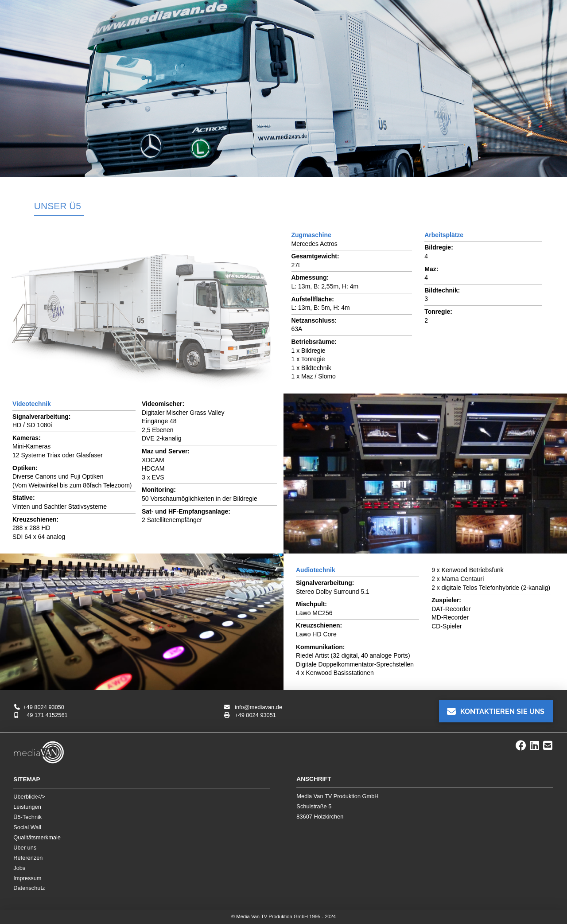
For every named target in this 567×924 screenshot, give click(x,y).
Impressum (27, 878)
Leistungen (27, 807)
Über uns (25, 848)
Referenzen (28, 858)
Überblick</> (29, 797)
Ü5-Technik (27, 817)
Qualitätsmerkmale (37, 837)
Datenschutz (29, 888)
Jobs (19, 868)
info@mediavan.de (253, 707)
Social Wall (27, 827)
